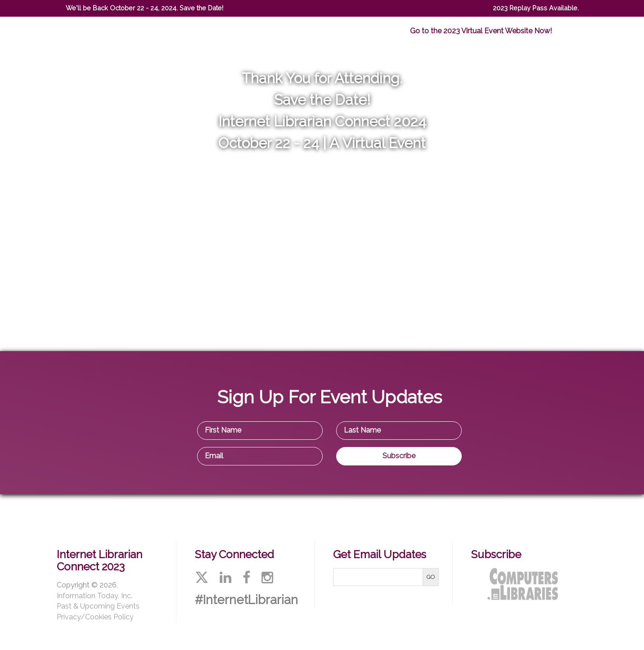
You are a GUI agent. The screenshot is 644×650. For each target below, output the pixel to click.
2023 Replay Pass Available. (536, 8)
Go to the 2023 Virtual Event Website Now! (481, 31)
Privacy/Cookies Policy (95, 617)
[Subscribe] (399, 456)
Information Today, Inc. (95, 596)
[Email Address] (260, 456)
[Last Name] (399, 431)
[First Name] (260, 431)
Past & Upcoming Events (98, 606)
